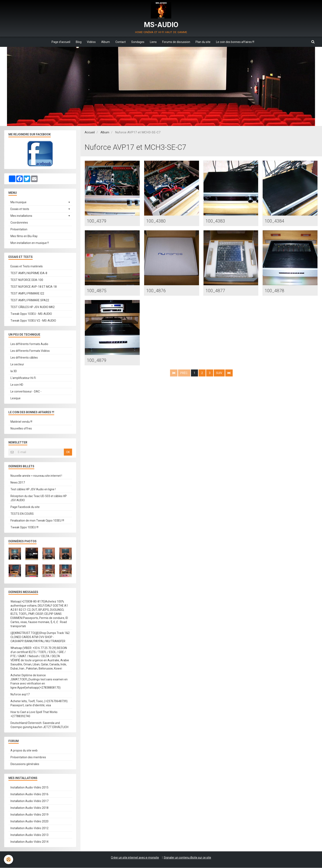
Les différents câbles (24, 358)
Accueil (90, 133)
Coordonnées (19, 223)
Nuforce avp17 (20, 695)
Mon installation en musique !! (30, 243)
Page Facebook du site (25, 507)
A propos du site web (24, 751)
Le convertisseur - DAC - (26, 392)
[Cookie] (9, 859)
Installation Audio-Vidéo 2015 (29, 788)
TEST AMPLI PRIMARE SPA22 (30, 300)
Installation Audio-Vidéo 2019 (29, 815)
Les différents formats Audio (29, 344)
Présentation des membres (28, 757)
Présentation (19, 230)
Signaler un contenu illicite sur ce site (187, 858)
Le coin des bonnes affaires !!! (238, 42)
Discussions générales (25, 764)
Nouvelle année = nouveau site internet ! (36, 476)
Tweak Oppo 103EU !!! (24, 527)
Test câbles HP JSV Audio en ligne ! (33, 489)
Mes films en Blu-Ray (24, 236)
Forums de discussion (178, 42)
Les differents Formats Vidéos (30, 351)
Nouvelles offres (21, 429)
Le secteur (17, 365)
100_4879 (97, 361)
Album (105, 42)
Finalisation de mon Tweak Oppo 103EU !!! (37, 521)
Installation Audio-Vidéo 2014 (29, 842)
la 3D (14, 371)
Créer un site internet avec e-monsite (135, 858)
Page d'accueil (58, 42)
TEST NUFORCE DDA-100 (27, 280)
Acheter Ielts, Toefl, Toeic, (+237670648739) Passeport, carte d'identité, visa (39, 703)
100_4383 (216, 221)
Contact (120, 42)
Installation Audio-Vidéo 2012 (29, 828)
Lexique (16, 398)
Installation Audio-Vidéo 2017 (29, 801)
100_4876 (157, 291)
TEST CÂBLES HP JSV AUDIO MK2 (33, 307)
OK (68, 452)
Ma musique (18, 202)
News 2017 (18, 483)
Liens (154, 42)
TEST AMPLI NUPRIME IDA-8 (29, 273)
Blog (76, 42)
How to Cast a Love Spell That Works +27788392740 (34, 714)
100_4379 (97, 221)
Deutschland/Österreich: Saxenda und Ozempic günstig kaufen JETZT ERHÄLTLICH (39, 725)
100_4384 (275, 221)
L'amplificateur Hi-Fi (23, 378)
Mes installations (21, 216)
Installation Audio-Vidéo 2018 (29, 808)
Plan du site (205, 42)
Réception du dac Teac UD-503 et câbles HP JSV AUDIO (39, 498)
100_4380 (157, 221)
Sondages (138, 42)
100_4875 (97, 291)
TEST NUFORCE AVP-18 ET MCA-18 (34, 287)
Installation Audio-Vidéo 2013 (29, 835)
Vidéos (90, 42)
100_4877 (216, 291)
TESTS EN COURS (22, 514)
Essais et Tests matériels (27, 267)
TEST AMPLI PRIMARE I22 (27, 294)
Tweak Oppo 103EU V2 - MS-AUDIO (33, 321)
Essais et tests (20, 209)
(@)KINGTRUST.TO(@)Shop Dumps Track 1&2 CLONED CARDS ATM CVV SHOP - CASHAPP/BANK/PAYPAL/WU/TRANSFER (40, 637)
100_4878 (275, 291)
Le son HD (17, 385)
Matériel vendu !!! (21, 422)
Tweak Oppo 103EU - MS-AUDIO (31, 314)
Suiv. (219, 374)
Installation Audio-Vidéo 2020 (29, 822)
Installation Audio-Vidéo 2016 (29, 794)
